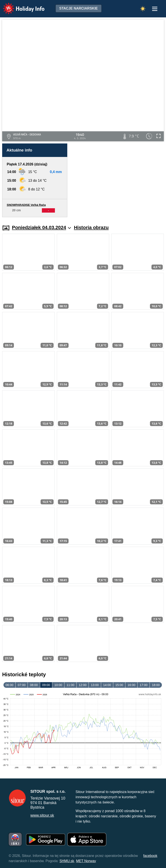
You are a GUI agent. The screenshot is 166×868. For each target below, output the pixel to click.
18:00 (156, 685)
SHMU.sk (67, 861)
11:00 (71, 685)
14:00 (107, 685)
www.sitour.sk (42, 815)
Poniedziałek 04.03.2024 (41, 227)
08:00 (34, 685)
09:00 (46, 685)
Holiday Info (20, 6)
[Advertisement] (118, 180)
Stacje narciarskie (79, 8)
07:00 (22, 685)
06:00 (10, 685)
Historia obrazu (91, 227)
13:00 (95, 685)
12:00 (83, 685)
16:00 (131, 685)
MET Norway (86, 861)
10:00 (58, 685)
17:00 (144, 685)
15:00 (119, 685)
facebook (150, 856)
